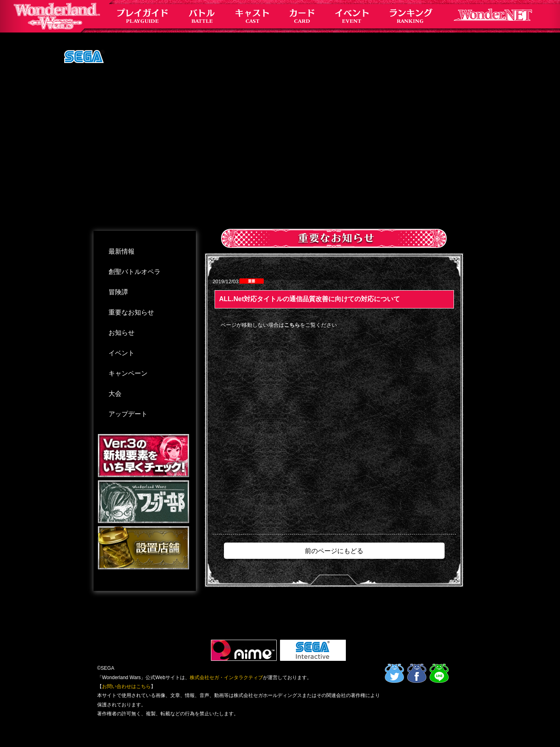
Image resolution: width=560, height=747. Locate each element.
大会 (115, 394)
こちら (292, 325)
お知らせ (122, 333)
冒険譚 (118, 292)
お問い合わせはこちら (126, 686)
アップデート (128, 414)
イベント (122, 353)
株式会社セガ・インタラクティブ (226, 678)
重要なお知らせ (131, 312)
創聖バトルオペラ (135, 272)
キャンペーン (128, 373)
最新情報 (122, 251)
